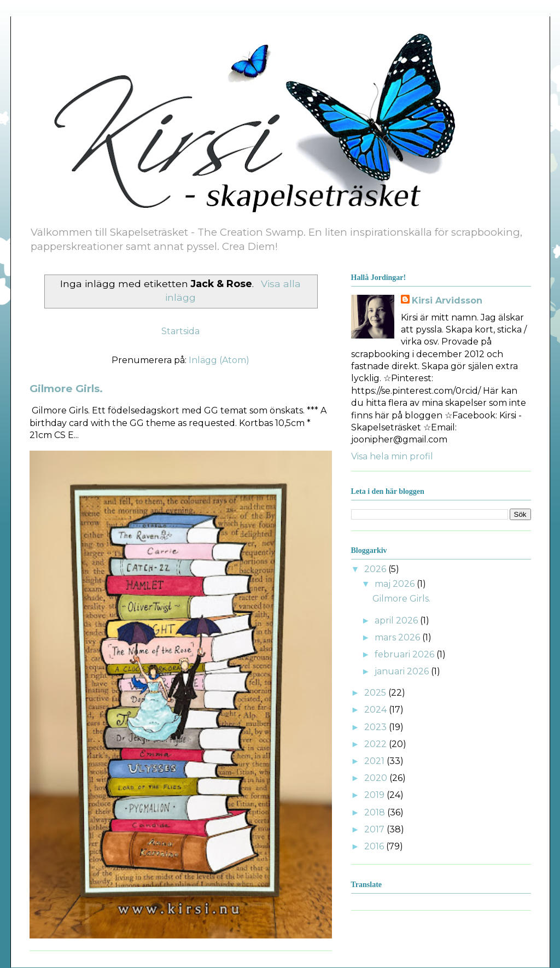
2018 (376, 812)
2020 (377, 778)
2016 (375, 846)
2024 (377, 710)
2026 (376, 569)
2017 (375, 829)
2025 (376, 693)
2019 (375, 795)
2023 (377, 727)
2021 (375, 761)
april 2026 (397, 620)
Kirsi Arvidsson (447, 301)
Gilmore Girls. (66, 389)
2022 (377, 744)
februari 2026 (406, 654)
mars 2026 (398, 637)
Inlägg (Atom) (219, 360)
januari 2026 (403, 671)
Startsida (180, 331)
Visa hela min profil (392, 456)
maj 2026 (396, 584)
